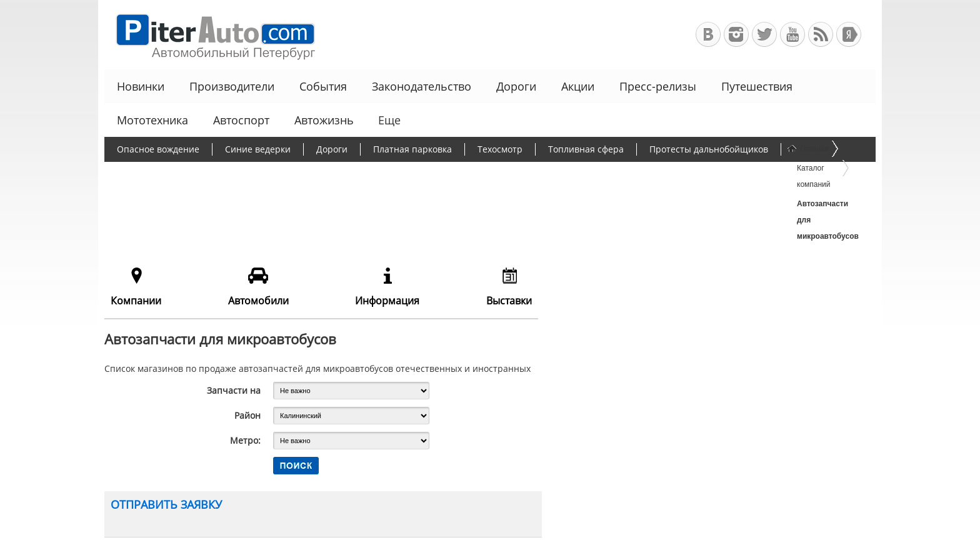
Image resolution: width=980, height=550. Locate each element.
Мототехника (152, 120)
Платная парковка (412, 149)
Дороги (516, 86)
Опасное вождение (158, 149)
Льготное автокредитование (676, 173)
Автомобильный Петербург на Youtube (792, 34)
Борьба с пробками (158, 173)
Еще (388, 120)
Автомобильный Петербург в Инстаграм (736, 34)
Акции (578, 86)
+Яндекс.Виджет (849, 34)
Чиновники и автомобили (533, 173)
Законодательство (422, 86)
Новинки (141, 86)
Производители (232, 86)
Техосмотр (500, 149)
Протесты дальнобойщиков (709, 149)
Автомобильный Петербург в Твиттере (764, 34)
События (323, 86)
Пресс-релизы (658, 86)
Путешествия (757, 86)
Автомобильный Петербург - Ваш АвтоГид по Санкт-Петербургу (210, 35)
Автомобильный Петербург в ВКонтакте (708, 34)
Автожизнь (324, 120)
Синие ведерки (258, 149)
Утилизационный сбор (275, 173)
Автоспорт (241, 120)
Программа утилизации (401, 173)
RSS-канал (821, 34)
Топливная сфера (586, 149)
